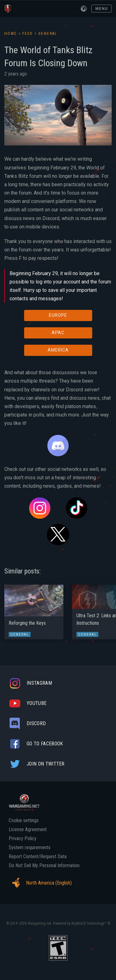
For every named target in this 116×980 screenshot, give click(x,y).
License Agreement (28, 830)
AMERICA (58, 350)
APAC (58, 333)
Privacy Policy (23, 839)
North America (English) (40, 883)
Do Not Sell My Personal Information (44, 866)
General (48, 34)
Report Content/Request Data (38, 857)
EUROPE (58, 315)
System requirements (30, 848)
